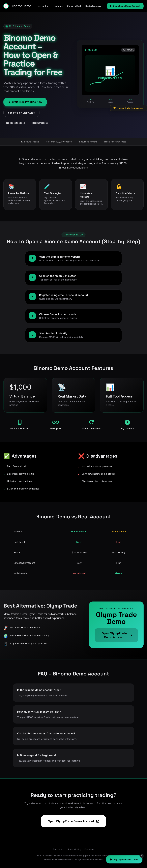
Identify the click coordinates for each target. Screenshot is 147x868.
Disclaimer (89, 849)
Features (58, 6)
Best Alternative (93, 6)
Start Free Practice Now (25, 102)
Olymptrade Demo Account (125, 6)
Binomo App (59, 849)
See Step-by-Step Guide (21, 113)
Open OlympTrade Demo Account (73, 821)
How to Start (43, 6)
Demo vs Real (74, 6)
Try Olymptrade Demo (124, 859)
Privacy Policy (74, 849)
